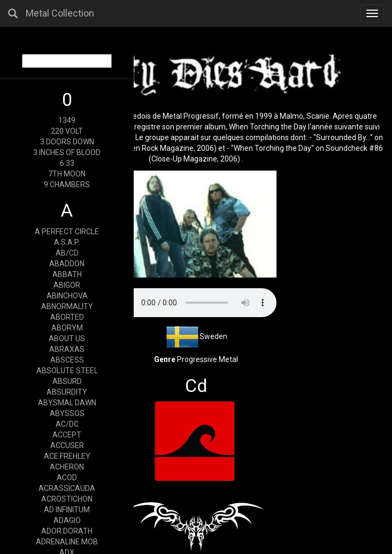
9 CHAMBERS (67, 184)
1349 (67, 120)
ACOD (67, 478)
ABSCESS (67, 360)
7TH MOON (67, 174)
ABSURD (67, 381)
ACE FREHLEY (67, 456)
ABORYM (67, 328)
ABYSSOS (67, 413)
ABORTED (67, 317)
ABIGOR (67, 285)
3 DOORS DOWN (67, 142)
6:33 (67, 163)
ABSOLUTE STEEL (67, 371)
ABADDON (67, 264)
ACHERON (67, 467)
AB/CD (67, 253)
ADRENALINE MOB (67, 542)
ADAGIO (67, 520)
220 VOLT (67, 131)
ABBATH (67, 274)
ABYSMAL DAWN (67, 403)
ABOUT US (67, 338)
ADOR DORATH (67, 531)
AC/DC (67, 424)
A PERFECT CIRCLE (67, 232)
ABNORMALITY (67, 306)
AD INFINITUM (67, 510)
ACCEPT (67, 435)
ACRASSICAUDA (67, 488)
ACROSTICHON (67, 499)
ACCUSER (67, 445)
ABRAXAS (67, 349)
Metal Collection (60, 13)
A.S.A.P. (67, 242)
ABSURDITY (67, 392)
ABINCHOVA (67, 296)
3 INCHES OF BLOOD (67, 152)
